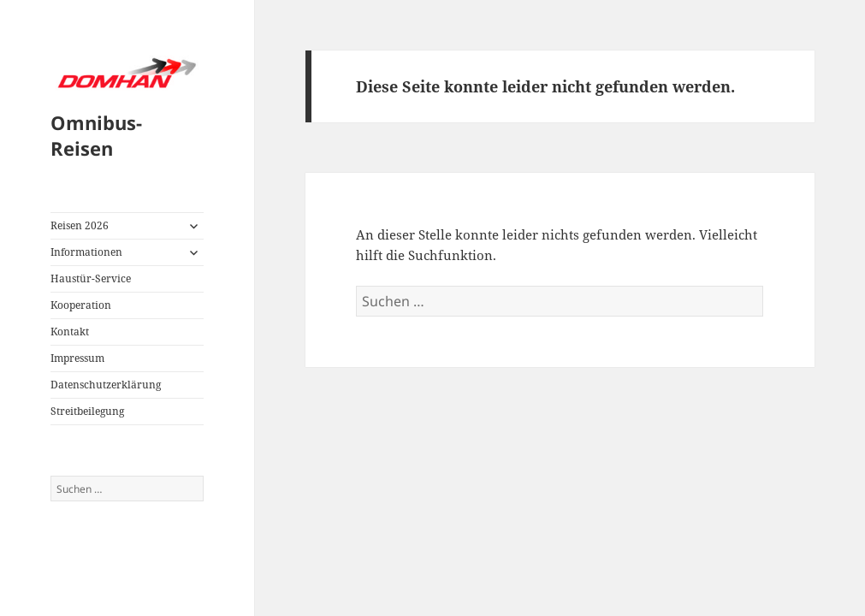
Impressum (77, 358)
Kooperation (81, 305)
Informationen (86, 252)
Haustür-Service (91, 278)
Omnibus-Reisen (96, 135)
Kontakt (70, 332)
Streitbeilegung (87, 411)
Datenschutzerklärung (106, 385)
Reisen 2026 (80, 225)
